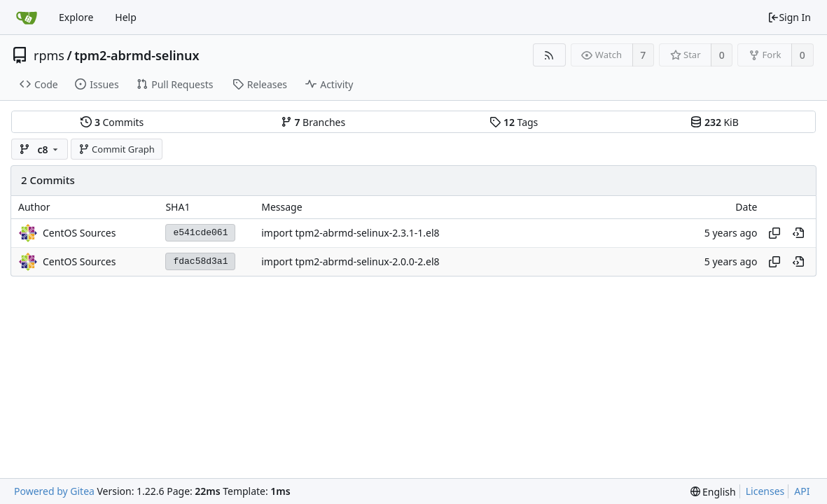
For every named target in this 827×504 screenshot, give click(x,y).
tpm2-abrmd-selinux (137, 55)
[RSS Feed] (549, 55)
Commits (112, 122)
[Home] (27, 17)
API (802, 491)
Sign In (789, 17)
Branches (313, 122)
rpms (49, 55)
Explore (76, 17)
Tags (514, 122)
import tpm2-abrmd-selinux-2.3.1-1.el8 (350, 233)
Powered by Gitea (54, 491)
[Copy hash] (774, 233)
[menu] (713, 492)
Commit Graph (117, 149)
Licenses (765, 491)
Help (126, 17)
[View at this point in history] (798, 233)
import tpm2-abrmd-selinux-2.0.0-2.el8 (350, 261)
